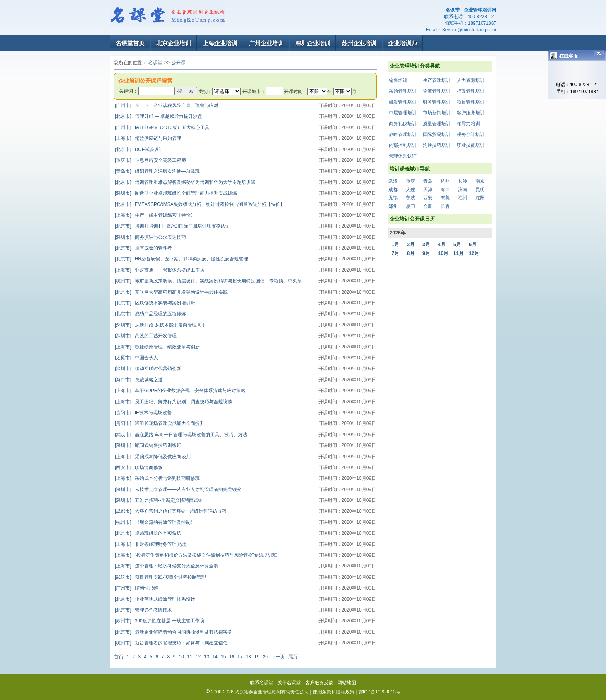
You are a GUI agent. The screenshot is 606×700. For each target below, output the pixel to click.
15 (223, 657)
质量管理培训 (437, 124)
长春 (445, 206)
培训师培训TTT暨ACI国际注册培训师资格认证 (172, 226)
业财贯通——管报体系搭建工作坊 (160, 270)
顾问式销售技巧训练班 (148, 445)
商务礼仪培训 (403, 124)
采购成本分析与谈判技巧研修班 (157, 478)
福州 (463, 198)
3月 (426, 244)
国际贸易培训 (437, 134)
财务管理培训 (437, 102)
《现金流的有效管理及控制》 (155, 522)
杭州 (445, 181)
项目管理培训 (471, 102)
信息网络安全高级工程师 (150, 160)
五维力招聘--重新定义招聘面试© (158, 500)
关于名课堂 (289, 683)
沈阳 (480, 198)
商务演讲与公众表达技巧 (150, 237)
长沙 (463, 181)
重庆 (410, 181)
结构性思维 (136, 588)
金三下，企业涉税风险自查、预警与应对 (167, 105)
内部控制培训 (403, 145)
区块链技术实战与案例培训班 (155, 303)
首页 (119, 657)
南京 (480, 181)
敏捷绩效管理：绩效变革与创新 (157, 347)
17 (240, 657)
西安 (428, 198)
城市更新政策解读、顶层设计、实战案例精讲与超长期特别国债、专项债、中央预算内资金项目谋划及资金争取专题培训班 (250, 281)
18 (248, 657)
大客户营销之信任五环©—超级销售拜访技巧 (171, 511)
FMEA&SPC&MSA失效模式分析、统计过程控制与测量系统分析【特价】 (200, 204)
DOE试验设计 (139, 150)
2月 (411, 244)
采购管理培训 (403, 91)
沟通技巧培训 (437, 145)
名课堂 (155, 63)
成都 (393, 190)
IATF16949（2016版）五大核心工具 (162, 127)
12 (198, 657)
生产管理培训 (437, 80)
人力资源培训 (471, 80)
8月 (411, 253)
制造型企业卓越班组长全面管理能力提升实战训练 (176, 193)
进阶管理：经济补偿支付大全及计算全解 (167, 566)
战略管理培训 (403, 134)
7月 (395, 253)
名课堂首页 (130, 43)
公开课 (179, 63)
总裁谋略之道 (139, 380)
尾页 (293, 657)
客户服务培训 (471, 113)
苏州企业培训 (359, 43)
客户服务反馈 (319, 683)
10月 (443, 253)
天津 (428, 190)
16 (232, 657)
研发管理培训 (403, 102)
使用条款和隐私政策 (334, 692)
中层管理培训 (403, 113)
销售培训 (398, 80)
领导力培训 (468, 124)
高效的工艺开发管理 (146, 336)
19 (257, 657)
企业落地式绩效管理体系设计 (155, 599)
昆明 (480, 190)
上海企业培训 (220, 43)
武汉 (393, 181)
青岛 (428, 181)
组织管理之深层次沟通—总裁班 (157, 171)
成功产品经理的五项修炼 (150, 314)
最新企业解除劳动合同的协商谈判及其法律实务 (174, 632)
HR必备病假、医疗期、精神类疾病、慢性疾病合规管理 (181, 259)
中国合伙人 (136, 358)
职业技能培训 (471, 145)
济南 (463, 190)
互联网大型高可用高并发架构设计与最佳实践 (171, 292)
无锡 (393, 198)
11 (190, 657)
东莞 (445, 198)
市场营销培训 (437, 113)
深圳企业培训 (313, 43)
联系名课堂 (262, 683)
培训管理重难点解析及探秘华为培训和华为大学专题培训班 (185, 182)
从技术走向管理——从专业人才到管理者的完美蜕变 (178, 489)
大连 (410, 190)
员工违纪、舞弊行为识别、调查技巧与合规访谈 (174, 402)
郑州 (393, 206)
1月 (395, 244)
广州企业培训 (266, 43)
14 (215, 657)
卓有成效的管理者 (143, 248)
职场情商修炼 (139, 467)
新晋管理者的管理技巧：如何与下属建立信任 (171, 643)
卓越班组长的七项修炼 (148, 533)
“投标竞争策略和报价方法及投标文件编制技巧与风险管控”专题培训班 (196, 555)
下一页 (278, 657)
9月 (426, 253)
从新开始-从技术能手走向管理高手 (160, 325)
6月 (473, 244)
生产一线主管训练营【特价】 (155, 215)
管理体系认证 (403, 156)
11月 (459, 253)
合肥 (428, 206)
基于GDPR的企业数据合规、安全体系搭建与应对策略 (180, 391)
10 (181, 657)
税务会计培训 (471, 134)
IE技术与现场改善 (143, 413)
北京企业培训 (174, 43)
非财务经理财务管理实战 (150, 544)
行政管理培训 (471, 91)
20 (265, 657)
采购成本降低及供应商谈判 (153, 457)
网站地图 (347, 683)
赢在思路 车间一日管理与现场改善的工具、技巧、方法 (181, 435)
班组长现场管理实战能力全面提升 (160, 423)
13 (207, 657)
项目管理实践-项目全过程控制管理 (160, 577)
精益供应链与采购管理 (148, 138)
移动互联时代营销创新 (148, 369)
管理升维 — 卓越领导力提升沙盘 (158, 116)
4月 (442, 244)
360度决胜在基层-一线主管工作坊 (160, 621)
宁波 (410, 198)
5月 (457, 244)
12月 (474, 253)
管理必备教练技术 (143, 610)
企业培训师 (403, 43)
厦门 (410, 206)
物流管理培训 (437, 91)
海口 (445, 190)
